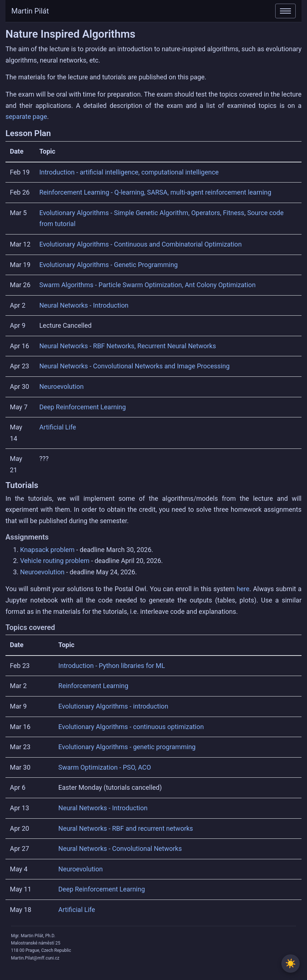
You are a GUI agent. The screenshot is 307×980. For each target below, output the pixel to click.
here (243, 589)
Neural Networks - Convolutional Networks (120, 848)
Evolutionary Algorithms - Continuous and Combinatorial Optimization (140, 244)
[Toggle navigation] (285, 11)
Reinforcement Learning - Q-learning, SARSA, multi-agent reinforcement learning (155, 192)
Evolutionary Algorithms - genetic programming (127, 747)
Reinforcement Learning (94, 686)
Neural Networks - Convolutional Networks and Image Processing (134, 366)
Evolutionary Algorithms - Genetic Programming (108, 265)
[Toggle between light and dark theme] (291, 964)
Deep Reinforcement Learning (82, 407)
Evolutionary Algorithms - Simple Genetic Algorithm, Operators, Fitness (142, 213)
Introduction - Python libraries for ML (112, 666)
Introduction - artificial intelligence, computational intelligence (129, 172)
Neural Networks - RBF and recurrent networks (126, 828)
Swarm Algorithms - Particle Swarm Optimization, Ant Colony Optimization (147, 285)
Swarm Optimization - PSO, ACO (105, 767)
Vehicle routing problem (55, 561)
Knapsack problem (47, 550)
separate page (26, 117)
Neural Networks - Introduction (84, 305)
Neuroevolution (61, 386)
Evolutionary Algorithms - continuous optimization (131, 727)
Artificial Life (58, 427)
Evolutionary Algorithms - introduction (113, 706)
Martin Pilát (30, 11)
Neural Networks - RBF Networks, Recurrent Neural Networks (128, 346)
